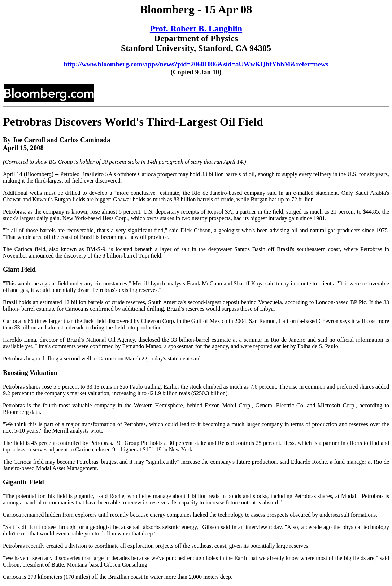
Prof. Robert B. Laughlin (196, 29)
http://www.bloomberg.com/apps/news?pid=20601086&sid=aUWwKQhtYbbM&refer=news (196, 64)
